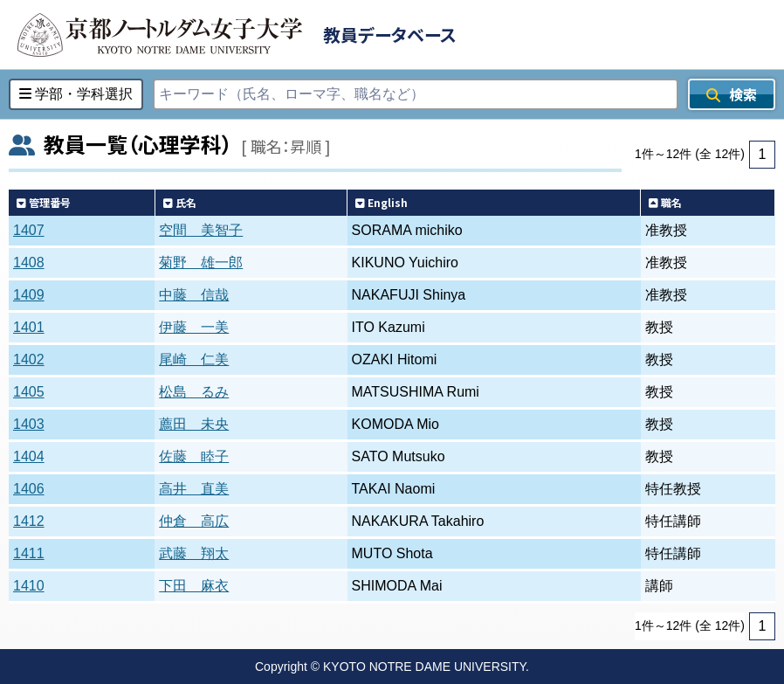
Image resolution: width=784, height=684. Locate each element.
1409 (29, 295)
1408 (29, 263)
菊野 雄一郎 (201, 263)
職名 (665, 202)
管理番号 (44, 202)
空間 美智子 (201, 230)
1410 (29, 586)
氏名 (180, 202)
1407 (29, 230)
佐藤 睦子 (194, 456)
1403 (29, 424)
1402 (29, 359)
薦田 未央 (194, 424)
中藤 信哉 (194, 295)
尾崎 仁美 (194, 359)
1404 (29, 456)
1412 (29, 521)
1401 (29, 327)
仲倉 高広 (194, 521)
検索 (732, 94)
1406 (29, 489)
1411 (29, 553)
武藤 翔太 (194, 553)
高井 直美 (194, 489)
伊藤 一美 (194, 327)
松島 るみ (194, 392)
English (382, 202)
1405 (29, 392)
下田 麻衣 (194, 586)
